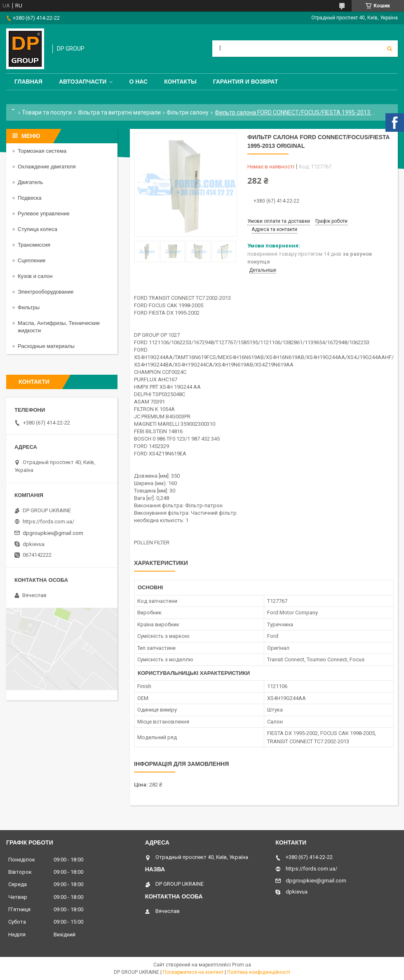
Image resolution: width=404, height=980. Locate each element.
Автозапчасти (83, 82)
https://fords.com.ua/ (48, 521)
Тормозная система (42, 151)
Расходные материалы (46, 346)
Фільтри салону (188, 112)
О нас (138, 82)
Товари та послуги (47, 112)
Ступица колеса (38, 229)
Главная (28, 82)
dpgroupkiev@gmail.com (53, 533)
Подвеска (30, 198)
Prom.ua (242, 965)
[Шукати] (390, 49)
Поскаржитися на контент (193, 972)
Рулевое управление (44, 213)
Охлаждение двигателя (47, 167)
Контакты (180, 82)
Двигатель (30, 182)
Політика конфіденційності (259, 972)
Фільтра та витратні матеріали (119, 112)
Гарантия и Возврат (246, 82)
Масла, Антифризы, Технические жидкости (59, 327)
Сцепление (32, 260)
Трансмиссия (34, 245)
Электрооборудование (46, 292)
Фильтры (29, 307)
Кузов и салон (35, 276)
